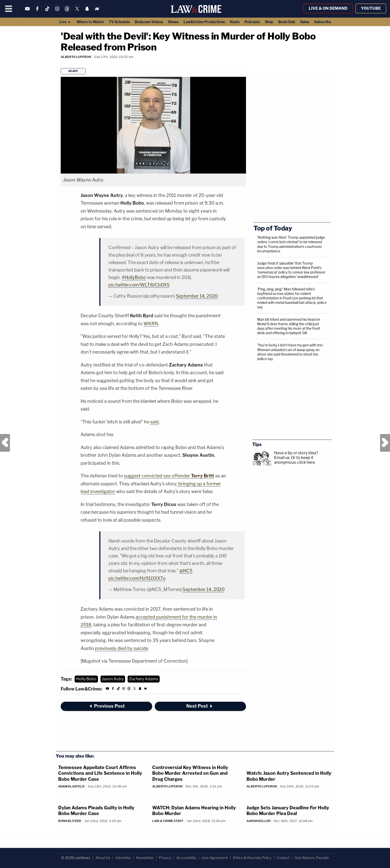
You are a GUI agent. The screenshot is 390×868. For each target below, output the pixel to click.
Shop (269, 22)
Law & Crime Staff (168, 821)
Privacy (165, 858)
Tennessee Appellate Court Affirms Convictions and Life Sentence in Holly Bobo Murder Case (100, 773)
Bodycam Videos (149, 22)
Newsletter (145, 858)
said (154, 422)
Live (65, 22)
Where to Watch (90, 22)
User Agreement (215, 858)
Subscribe (323, 22)
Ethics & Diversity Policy (252, 858)
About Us (103, 858)
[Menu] (9, 9)
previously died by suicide (122, 648)
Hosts (235, 22)
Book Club (287, 22)
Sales (305, 22)
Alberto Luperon (76, 57)
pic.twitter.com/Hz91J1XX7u (137, 578)
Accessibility (186, 858)
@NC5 (186, 571)
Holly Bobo (86, 679)
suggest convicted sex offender (169, 476)
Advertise (123, 858)
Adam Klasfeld (71, 786)
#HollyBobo (134, 277)
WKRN (151, 324)
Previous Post (5, 443)
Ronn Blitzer (70, 821)
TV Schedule (119, 22)
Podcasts (252, 22)
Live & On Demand (328, 8)
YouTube (371, 8)
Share (73, 71)
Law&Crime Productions (204, 22)
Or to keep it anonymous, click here (294, 460)
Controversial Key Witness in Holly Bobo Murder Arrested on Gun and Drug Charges (190, 773)
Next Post (385, 443)
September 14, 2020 (197, 296)
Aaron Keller (259, 821)
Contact (283, 858)
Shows (173, 22)
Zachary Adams (144, 679)
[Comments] (61, 64)
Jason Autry (113, 679)
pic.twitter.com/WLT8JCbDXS (139, 285)
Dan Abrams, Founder (312, 858)
